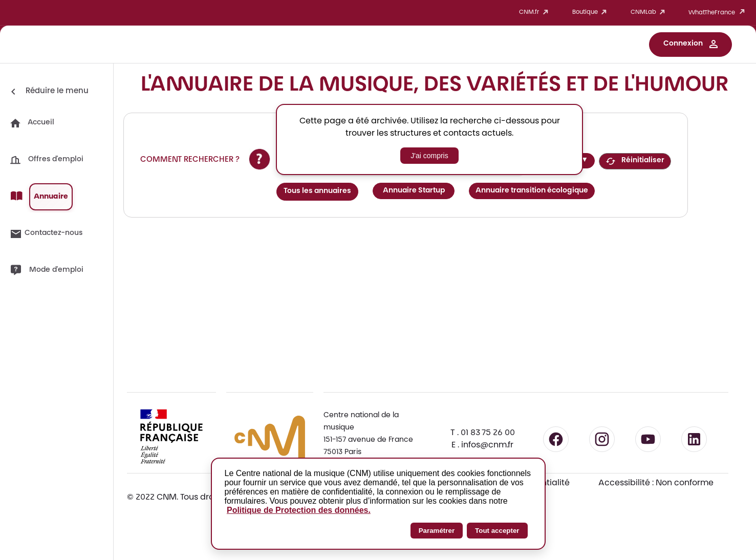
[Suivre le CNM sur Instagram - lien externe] (602, 439)
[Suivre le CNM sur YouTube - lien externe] (648, 439)
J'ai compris (429, 156)
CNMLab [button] (650, 13)
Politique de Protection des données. (299, 510)
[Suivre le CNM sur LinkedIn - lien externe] (694, 439)
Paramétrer (437, 531)
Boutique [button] (591, 13)
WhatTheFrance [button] (718, 13)
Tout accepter (497, 531)
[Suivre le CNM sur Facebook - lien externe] (556, 439)
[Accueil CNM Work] (60, 46)
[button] (690, 45)
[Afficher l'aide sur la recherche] (260, 159)
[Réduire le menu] (48, 92)
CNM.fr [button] (535, 13)
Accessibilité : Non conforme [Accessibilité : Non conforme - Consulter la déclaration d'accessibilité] (656, 483)
